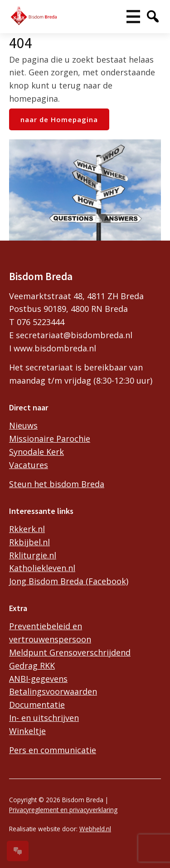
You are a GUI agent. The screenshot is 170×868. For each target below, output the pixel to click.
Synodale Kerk (36, 452)
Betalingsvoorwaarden (53, 691)
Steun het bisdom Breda (57, 484)
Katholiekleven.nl (42, 568)
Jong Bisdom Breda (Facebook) (69, 581)
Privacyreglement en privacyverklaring (63, 810)
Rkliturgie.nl (33, 555)
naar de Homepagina (59, 119)
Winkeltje (27, 731)
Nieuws (23, 425)
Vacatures (29, 465)
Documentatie (37, 705)
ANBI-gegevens (38, 679)
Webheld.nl (95, 829)
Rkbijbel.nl (29, 542)
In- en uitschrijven (44, 718)
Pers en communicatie (53, 750)
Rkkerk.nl (27, 529)
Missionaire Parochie (50, 439)
